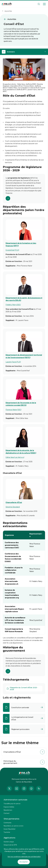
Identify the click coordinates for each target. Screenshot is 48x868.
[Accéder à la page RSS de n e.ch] (39, 789)
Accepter (24, 862)
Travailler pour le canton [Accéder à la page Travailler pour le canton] (12, 803)
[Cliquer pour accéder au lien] (24, 189)
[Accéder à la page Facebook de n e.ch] (31, 789)
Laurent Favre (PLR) (13, 362)
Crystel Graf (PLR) (12, 250)
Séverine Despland (13, 507)
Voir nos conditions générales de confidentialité (24, 856)
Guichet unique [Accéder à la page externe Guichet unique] (9, 842)
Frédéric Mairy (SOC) (13, 305)
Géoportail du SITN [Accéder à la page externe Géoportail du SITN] (10, 845)
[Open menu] (44, 4)
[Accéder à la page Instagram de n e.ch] (24, 789)
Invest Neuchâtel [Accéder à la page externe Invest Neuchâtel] (9, 829)
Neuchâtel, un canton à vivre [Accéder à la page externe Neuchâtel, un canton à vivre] (13, 826)
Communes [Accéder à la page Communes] (8, 823)
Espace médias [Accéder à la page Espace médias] (9, 807)
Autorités (8, 11)
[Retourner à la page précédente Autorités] (24, 19)
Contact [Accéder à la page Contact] (7, 813)
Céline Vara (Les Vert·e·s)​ (15, 457)
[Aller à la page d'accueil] (7, 4)
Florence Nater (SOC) (13, 409)
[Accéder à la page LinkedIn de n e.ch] (17, 789)
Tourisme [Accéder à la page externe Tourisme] (7, 832)
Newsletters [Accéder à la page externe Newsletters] (8, 810)
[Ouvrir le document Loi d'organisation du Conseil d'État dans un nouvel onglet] (24, 718)
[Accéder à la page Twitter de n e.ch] (9, 789)
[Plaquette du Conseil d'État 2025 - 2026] (24, 689)
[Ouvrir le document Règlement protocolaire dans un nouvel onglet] (24, 729)
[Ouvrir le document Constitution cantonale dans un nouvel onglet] (24, 707)
